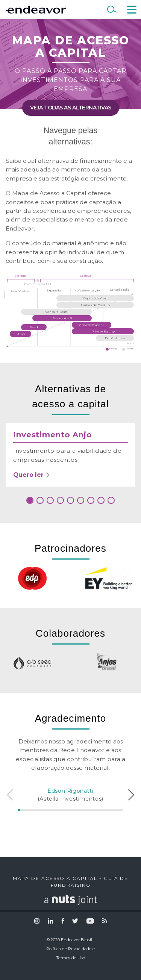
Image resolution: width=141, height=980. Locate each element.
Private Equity (103, 331)
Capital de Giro (95, 298)
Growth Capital (92, 325)
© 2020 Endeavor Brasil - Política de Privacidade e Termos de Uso (70, 949)
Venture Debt (56, 312)
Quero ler (32, 475)
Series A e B (62, 318)
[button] (30, 500)
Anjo (21, 334)
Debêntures (115, 338)
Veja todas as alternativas (71, 108)
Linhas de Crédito (95, 305)
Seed (34, 327)
